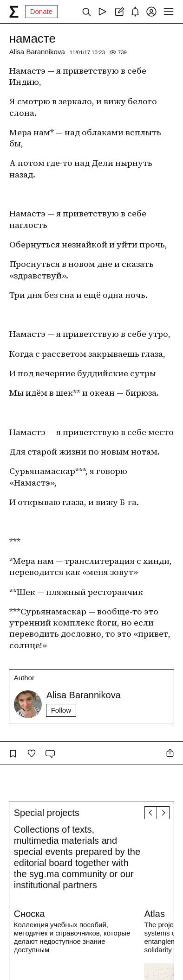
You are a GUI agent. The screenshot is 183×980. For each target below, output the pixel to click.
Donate (41, 11)
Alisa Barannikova (37, 52)
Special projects (47, 813)
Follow (61, 710)
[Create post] (119, 12)
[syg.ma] (14, 12)
